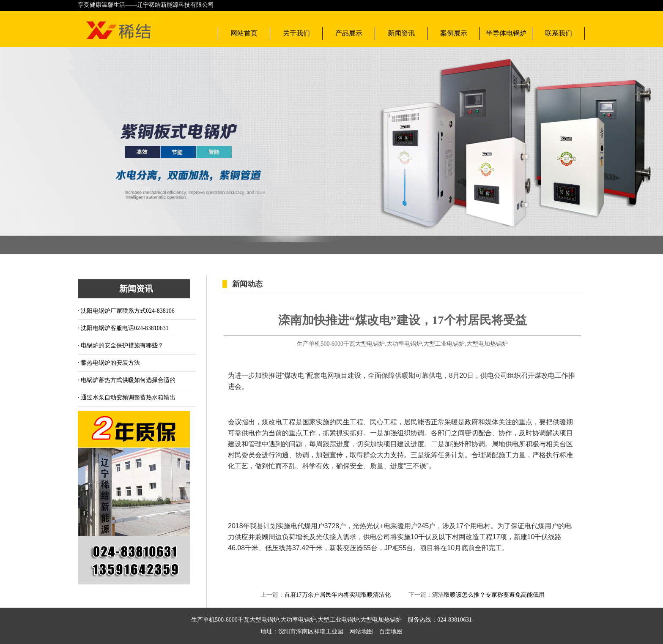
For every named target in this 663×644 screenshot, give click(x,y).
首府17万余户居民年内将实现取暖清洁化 (337, 595)
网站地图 (361, 632)
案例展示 (454, 33)
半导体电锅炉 (506, 33)
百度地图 (388, 632)
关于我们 (296, 33)
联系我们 (559, 33)
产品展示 (349, 33)
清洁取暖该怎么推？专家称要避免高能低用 (488, 595)
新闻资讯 (401, 33)
